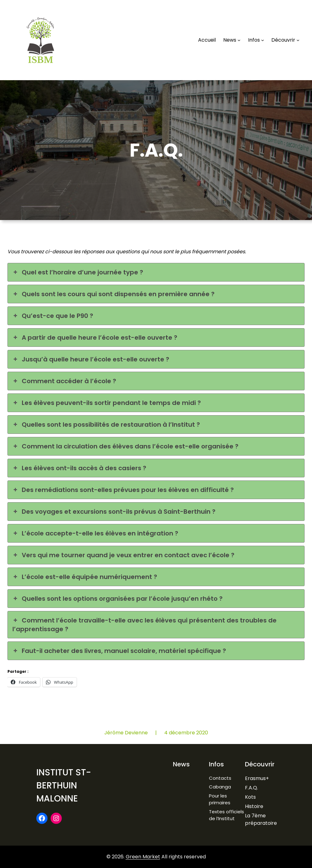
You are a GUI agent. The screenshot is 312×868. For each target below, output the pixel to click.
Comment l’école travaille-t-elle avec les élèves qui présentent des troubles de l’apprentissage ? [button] (145, 625)
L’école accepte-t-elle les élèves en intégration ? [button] (95, 533)
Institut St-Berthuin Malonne (64, 785)
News (181, 764)
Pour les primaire (218, 799)
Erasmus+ (257, 778)
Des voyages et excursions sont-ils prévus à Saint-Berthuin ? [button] (114, 512)
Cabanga (220, 787)
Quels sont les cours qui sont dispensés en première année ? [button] (113, 294)
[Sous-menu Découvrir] (298, 40)
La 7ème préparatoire (261, 819)
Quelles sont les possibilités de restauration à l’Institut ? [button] (106, 425)
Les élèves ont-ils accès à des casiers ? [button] (79, 468)
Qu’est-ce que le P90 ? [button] (53, 316)
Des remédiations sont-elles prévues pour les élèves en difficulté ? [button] (123, 490)
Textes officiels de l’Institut (226, 815)
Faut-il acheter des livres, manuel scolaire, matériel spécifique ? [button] (119, 651)
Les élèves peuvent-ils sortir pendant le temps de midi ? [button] (107, 403)
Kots (250, 797)
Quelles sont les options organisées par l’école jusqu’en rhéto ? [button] (118, 599)
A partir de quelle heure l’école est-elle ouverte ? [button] (95, 338)
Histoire (254, 806)
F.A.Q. (251, 788)
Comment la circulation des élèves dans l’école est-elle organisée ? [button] (125, 446)
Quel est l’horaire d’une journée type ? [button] (78, 272)
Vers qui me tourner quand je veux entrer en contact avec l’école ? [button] (123, 555)
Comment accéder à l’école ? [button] (64, 381)
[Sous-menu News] (239, 40)
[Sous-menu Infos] (263, 40)
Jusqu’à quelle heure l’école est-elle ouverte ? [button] (91, 359)
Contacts (220, 778)
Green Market (143, 857)
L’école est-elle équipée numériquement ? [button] (85, 577)
